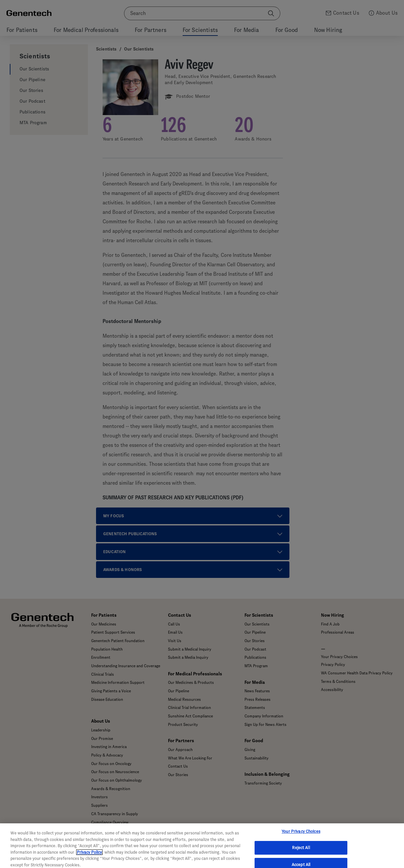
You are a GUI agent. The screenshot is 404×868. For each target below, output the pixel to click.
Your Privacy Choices (301, 839)
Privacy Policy (89, 859)
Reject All (301, 855)
